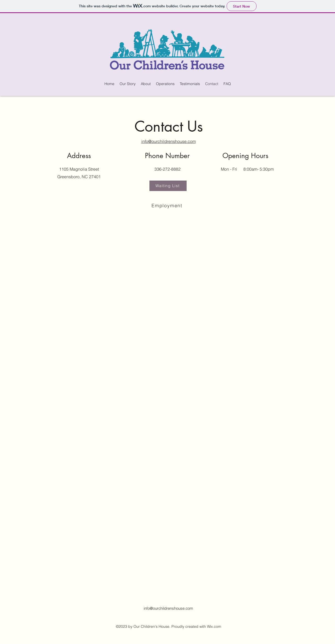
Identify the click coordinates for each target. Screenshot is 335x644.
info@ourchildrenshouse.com (168, 608)
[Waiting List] (168, 186)
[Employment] (167, 206)
